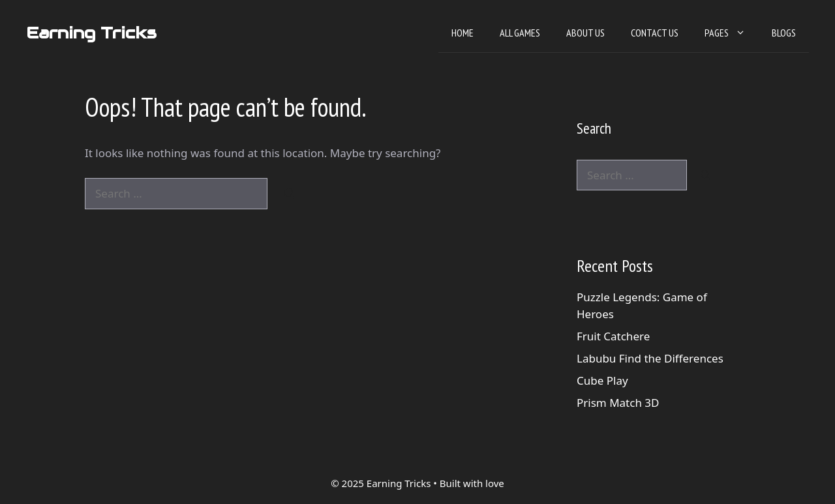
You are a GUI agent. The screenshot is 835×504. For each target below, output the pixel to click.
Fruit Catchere (613, 336)
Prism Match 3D (618, 403)
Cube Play (602, 380)
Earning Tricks (91, 33)
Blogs (784, 33)
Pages (732, 33)
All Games (520, 33)
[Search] (289, 194)
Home (463, 33)
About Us (585, 33)
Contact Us (655, 33)
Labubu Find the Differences (650, 358)
